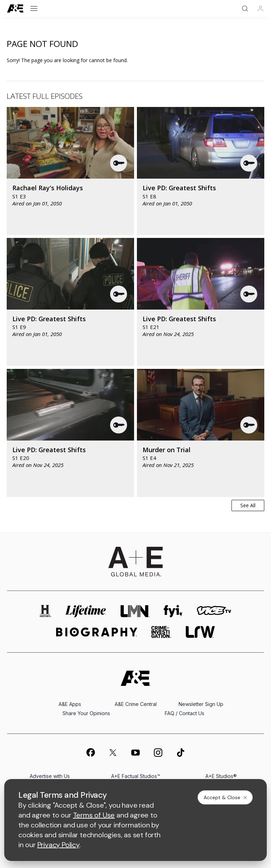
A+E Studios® (221, 776)
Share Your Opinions (86, 713)
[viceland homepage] (214, 611)
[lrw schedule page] (200, 632)
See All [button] (248, 505)
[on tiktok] (181, 753)
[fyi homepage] (173, 611)
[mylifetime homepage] (86, 611)
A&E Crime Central (136, 704)
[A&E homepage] (136, 678)
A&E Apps (70, 704)
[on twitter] (113, 753)
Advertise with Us (50, 776)
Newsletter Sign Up (201, 704)
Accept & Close (226, 797)
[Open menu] (34, 8)
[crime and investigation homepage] (161, 632)
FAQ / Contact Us (185, 713)
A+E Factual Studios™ (136, 776)
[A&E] (16, 9)
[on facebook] (90, 752)
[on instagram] (158, 753)
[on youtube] (135, 753)
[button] (119, 163)
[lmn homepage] (135, 611)
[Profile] (260, 8)
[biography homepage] (97, 632)
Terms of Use (94, 815)
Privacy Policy (58, 845)
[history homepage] (46, 611)
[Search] (245, 8)
